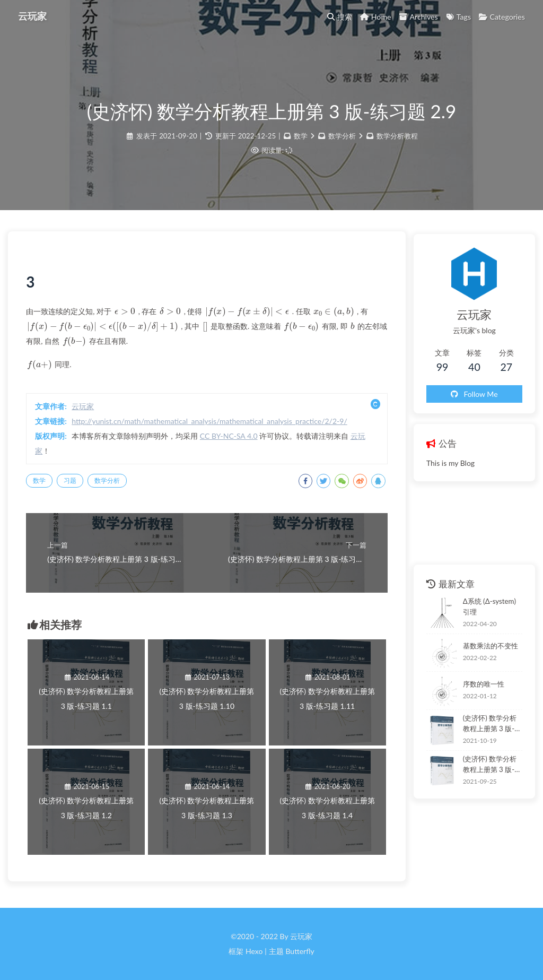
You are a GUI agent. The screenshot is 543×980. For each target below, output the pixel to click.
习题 (73, 484)
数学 (301, 138)
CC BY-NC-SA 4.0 (232, 440)
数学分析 (342, 138)
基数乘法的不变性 (483, 646)
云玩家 (33, 16)
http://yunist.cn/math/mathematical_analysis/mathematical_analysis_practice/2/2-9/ (212, 425)
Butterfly (300, 951)
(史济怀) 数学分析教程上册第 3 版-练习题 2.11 (488, 764)
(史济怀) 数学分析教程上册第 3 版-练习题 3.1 (488, 724)
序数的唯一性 (476, 683)
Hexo (254, 951)
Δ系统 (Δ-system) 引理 (486, 606)
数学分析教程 (397, 138)
